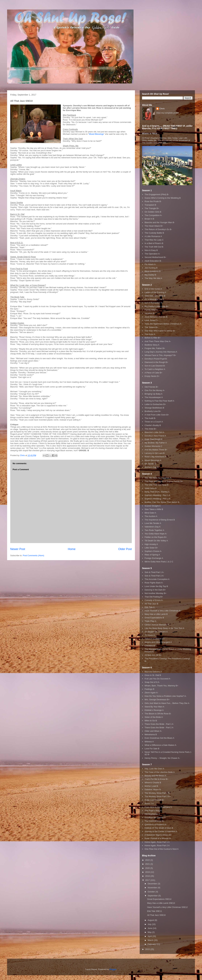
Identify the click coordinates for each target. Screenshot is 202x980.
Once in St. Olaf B (153, 675)
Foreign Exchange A (154, 558)
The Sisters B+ (151, 327)
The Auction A (151, 516)
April (150, 936)
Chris (162, 109)
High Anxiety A (151, 544)
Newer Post (18, 549)
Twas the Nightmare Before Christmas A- (163, 324)
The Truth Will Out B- (154, 247)
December (153, 884)
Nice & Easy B (151, 250)
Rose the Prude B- (153, 201)
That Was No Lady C (154, 240)
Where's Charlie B (153, 783)
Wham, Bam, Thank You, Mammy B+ (161, 686)
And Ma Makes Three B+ (156, 450)
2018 (148, 876)
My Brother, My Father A (156, 443)
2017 (148, 880)
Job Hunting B (151, 268)
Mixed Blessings (96, 134)
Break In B (149, 219)
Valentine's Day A (153, 527)
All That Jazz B (151, 604)
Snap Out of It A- (152, 682)
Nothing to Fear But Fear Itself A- (160, 401)
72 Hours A (150, 635)
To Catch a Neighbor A (155, 369)
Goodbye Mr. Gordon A (155, 818)
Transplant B (150, 205)
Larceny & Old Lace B (154, 453)
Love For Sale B (152, 749)
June (150, 928)
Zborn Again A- (151, 693)
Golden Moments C (153, 446)
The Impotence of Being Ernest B (160, 520)
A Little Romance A (153, 236)
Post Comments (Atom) (34, 555)
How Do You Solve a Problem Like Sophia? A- (165, 696)
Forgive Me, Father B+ (155, 348)
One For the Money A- (155, 390)
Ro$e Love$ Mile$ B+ (154, 800)
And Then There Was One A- (158, 341)
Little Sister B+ (151, 548)
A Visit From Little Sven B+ (157, 415)
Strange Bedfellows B (154, 408)
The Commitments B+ (154, 821)
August (151, 920)
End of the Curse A (153, 289)
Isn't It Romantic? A (153, 303)
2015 (148, 949)
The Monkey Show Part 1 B (157, 793)
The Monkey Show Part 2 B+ (158, 796)
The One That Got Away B (156, 485)
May (150, 932)
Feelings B (149, 689)
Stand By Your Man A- (155, 707)
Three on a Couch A (154, 422)
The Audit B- (150, 418)
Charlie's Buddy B (153, 425)
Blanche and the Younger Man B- (160, 222)
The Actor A (150, 334)
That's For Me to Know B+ (156, 779)
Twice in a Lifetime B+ (155, 639)
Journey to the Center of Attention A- (161, 831)
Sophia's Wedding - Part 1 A (157, 495)
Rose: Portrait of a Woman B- (158, 838)
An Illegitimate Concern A (156, 632)
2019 (148, 872)
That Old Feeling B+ (154, 597)
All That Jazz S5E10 (156, 915)
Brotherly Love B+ (153, 411)
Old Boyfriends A (152, 814)
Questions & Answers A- (156, 824)
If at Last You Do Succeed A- (158, 679)
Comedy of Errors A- (154, 600)
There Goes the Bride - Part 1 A (159, 724)
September (153, 896)
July (150, 924)
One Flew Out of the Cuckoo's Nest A (162, 849)
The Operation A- (152, 254)
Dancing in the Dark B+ (155, 590)
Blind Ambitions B (153, 271)
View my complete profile (168, 113)
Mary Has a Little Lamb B (156, 614)
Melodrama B (151, 734)
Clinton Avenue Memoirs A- (157, 625)
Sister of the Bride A (154, 717)
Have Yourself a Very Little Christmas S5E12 (167, 907)
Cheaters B (150, 646)
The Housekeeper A (154, 397)
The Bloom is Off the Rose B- (158, 714)
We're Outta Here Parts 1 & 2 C (159, 562)
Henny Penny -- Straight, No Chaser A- (162, 758)
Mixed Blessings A (153, 460)
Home (72, 549)
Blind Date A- (151, 513)
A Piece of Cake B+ (153, 373)
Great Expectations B (154, 618)
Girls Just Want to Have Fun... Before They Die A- (167, 703)
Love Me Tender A (153, 523)
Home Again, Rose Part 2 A (157, 846)
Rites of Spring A (152, 555)
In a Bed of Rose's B (154, 243)
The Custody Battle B (154, 233)
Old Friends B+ (151, 387)
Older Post (125, 549)
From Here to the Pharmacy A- (158, 807)
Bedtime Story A (152, 345)
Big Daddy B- (151, 275)
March (151, 940)
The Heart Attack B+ (154, 226)
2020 (148, 868)
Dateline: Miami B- (153, 790)
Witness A (149, 742)
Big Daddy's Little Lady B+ (157, 306)
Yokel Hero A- (151, 488)
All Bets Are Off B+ (153, 655)
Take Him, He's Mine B (155, 296)
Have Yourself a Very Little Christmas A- (163, 611)
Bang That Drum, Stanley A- (157, 492)
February (152, 944)
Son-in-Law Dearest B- (155, 366)
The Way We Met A (153, 278)
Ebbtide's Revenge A (154, 710)
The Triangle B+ (152, 208)
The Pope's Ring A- (153, 811)
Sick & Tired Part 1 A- (154, 572)
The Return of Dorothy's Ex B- (158, 229)
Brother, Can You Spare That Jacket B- (162, 502)
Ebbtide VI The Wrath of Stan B (159, 828)
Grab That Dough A (153, 439)
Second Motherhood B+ (155, 257)
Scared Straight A (153, 506)
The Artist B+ (150, 429)
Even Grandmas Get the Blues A (159, 738)
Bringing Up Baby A (153, 394)
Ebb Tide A (150, 607)
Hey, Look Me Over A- (155, 769)
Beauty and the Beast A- (156, 776)
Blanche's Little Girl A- (155, 432)
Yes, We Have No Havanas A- (158, 478)
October (152, 892)
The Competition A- (153, 215)
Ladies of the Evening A (155, 292)
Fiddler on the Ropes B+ (156, 537)
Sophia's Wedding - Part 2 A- (158, 499)
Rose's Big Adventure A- (156, 457)
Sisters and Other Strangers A (158, 642)
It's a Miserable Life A (154, 299)
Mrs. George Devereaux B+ (157, 700)
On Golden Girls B (153, 212)
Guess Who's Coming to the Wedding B (163, 198)
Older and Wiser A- (153, 731)
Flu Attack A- (150, 264)
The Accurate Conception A (157, 579)
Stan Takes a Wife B (154, 509)
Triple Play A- (151, 621)
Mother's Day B (151, 467)
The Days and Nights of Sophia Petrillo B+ (164, 481)
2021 (148, 864)
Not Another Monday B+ (155, 593)
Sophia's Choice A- (153, 551)
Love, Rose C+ (151, 320)
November (153, 888)
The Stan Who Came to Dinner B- (160, 331)
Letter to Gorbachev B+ (155, 404)
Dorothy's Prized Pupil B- (156, 359)
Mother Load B (151, 786)
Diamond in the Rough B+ (156, 362)
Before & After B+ (153, 338)
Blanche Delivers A (153, 672)
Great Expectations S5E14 (159, 899)
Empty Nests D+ (152, 376)
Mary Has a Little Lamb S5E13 (161, 903)
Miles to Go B (151, 721)
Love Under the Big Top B (156, 586)
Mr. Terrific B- (151, 464)
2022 (148, 860)
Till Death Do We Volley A (156, 541)
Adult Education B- (153, 261)
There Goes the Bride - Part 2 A (159, 728)
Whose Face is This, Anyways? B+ (160, 355)
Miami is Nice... (151, 133)
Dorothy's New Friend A (155, 436)
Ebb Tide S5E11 (154, 911)
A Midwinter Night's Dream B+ (158, 835)
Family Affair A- (151, 310)
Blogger (113, 969)
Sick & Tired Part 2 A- (154, 576)
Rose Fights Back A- (154, 583)
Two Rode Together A (154, 530)
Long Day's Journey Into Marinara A (161, 352)
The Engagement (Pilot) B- (157, 194)
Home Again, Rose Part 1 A (157, 842)
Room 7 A (149, 804)
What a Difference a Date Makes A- (161, 745)
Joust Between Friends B (156, 317)
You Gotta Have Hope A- (156, 534)
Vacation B (149, 313)
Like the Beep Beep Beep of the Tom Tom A (164, 628)
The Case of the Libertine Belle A (160, 772)
